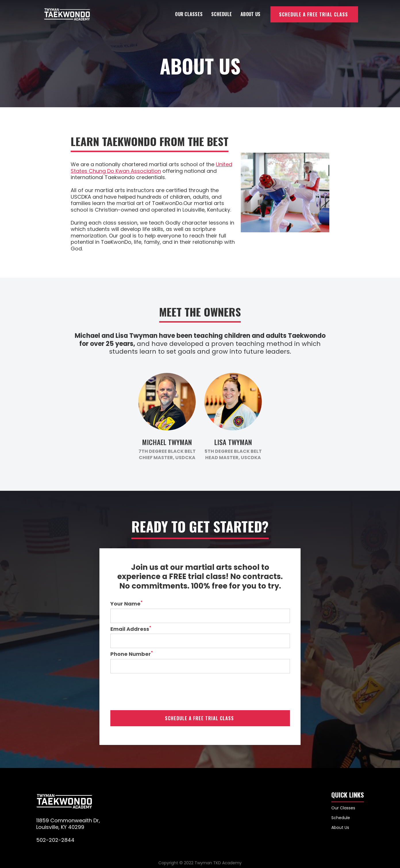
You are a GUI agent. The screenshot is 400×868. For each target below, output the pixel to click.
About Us (250, 14)
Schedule (222, 14)
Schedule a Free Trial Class (314, 14)
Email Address (131, 629)
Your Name (126, 604)
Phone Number (132, 654)
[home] (67, 14)
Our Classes (189, 14)
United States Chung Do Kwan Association (151, 168)
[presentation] (154, 692)
